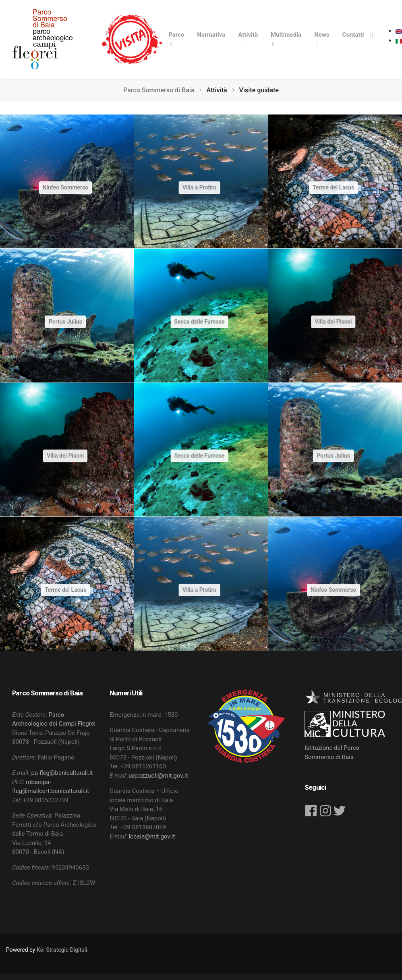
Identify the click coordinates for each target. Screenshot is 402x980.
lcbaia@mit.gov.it (152, 836)
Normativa (211, 35)
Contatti (353, 35)
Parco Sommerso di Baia (159, 90)
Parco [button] (176, 35)
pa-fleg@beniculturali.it (62, 773)
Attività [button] (248, 35)
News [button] (322, 35)
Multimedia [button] (286, 35)
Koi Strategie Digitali (62, 950)
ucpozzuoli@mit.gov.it (158, 776)
